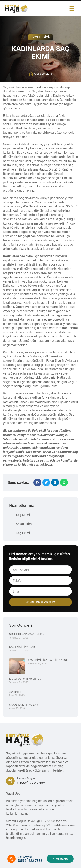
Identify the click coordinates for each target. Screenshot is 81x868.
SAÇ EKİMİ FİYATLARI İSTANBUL (48, 660)
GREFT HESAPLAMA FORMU (27, 634)
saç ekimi (26, 352)
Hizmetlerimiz (40, 37)
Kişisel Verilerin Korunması (25, 679)
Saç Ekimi (15, 692)
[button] (72, 8)
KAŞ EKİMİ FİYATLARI (22, 647)
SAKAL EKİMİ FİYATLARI (24, 705)
